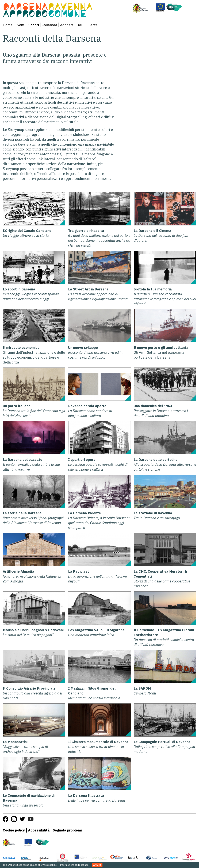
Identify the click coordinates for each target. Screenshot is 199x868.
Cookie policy (14, 830)
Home (8, 25)
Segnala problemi (67, 830)
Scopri (34, 25)
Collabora (49, 25)
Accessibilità (39, 830)
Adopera (67, 25)
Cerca (93, 25)
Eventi (20, 25)
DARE (81, 25)
